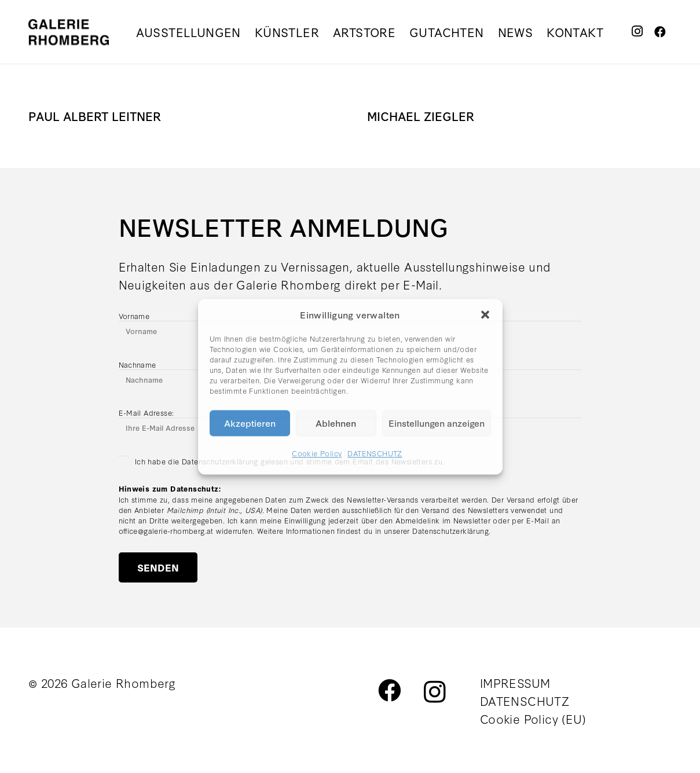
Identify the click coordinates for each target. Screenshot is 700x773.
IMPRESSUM (515, 682)
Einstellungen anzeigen (437, 423)
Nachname (138, 364)
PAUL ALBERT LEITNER (95, 116)
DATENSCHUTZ (375, 453)
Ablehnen (336, 423)
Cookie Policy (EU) (533, 718)
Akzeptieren (250, 423)
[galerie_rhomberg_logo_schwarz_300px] (69, 32)
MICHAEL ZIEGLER (421, 116)
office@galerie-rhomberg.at (166, 530)
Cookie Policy (317, 453)
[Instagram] (637, 32)
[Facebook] (660, 32)
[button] (485, 314)
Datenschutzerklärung (450, 530)
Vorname (134, 316)
